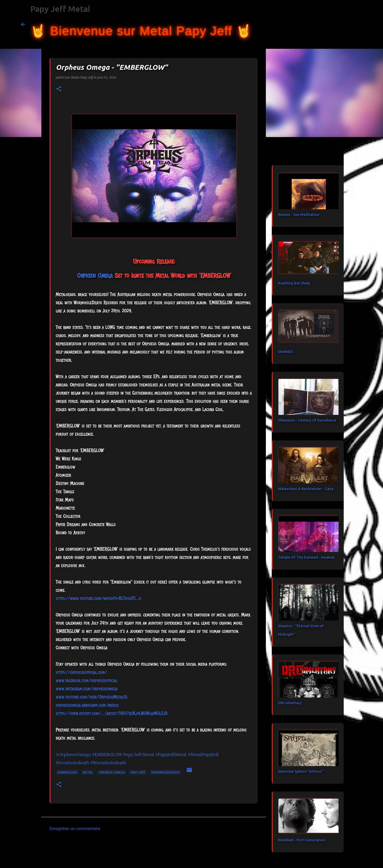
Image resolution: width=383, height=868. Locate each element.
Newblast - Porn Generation (301, 840)
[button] (59, 89)
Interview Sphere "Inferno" (301, 771)
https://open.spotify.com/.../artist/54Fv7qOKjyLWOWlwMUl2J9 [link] (112, 713)
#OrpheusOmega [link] (73, 755)
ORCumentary (290, 703)
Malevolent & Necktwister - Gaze (306, 489)
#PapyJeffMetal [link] (171, 755)
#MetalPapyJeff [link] (203, 755)
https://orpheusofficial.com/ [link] (81, 672)
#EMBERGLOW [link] (107, 755)
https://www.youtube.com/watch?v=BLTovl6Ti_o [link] (98, 598)
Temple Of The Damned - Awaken (306, 557)
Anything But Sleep (294, 283)
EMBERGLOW (67, 772)
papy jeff (138, 772)
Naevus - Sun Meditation (299, 215)
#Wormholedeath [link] (108, 763)
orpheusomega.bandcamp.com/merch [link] (87, 705)
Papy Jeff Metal (60, 9)
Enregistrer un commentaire (75, 829)
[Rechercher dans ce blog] (336, 24)
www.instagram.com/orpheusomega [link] (87, 689)
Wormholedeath (165, 772)
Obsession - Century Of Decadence (307, 420)
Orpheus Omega (112, 772)
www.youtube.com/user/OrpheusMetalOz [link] (92, 697)
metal (88, 772)
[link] (95, 275)
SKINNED (286, 352)
